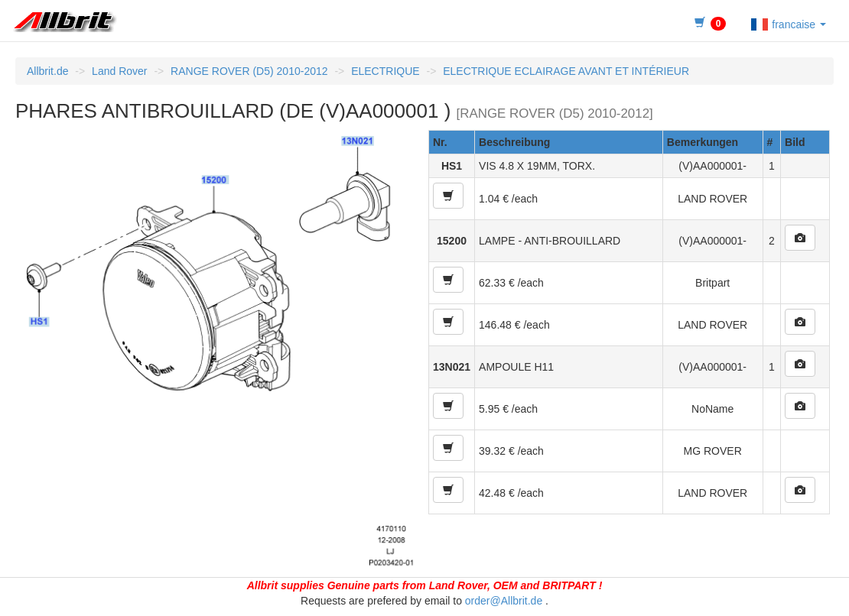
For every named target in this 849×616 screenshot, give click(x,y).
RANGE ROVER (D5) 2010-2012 (249, 71)
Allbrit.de (47, 71)
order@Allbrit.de (504, 601)
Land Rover (119, 71)
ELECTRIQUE (385, 71)
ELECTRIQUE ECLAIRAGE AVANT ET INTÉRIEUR (566, 71)
